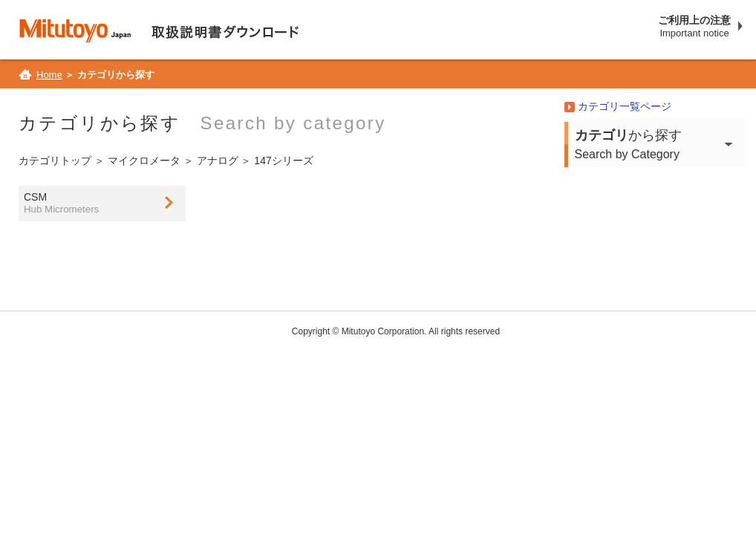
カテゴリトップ (54, 160)
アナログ (217, 160)
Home (49, 75)
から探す (660, 146)
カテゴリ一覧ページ (624, 106)
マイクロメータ (143, 160)
